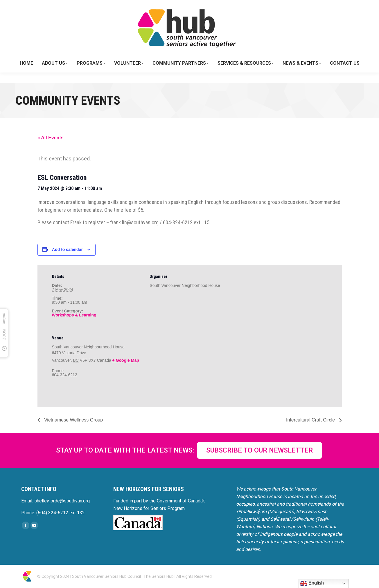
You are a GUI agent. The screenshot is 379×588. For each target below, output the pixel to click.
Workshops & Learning (74, 315)
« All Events (51, 138)
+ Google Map (126, 360)
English (312, 583)
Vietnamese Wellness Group (73, 420)
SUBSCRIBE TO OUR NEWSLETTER (259, 450)
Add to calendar (67, 249)
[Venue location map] (180, 366)
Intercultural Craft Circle (311, 420)
